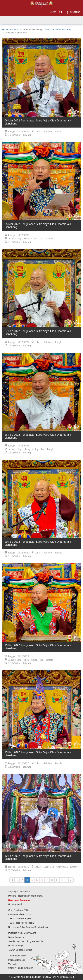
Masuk (53, 12)
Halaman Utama (10, 30)
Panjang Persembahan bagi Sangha (25, 896)
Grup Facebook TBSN (19, 910)
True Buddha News (17, 956)
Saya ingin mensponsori (20, 892)
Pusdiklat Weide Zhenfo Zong (22, 933)
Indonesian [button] (74, 12)
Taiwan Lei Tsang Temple (20, 950)
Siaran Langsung (16, 937)
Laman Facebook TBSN (20, 914)
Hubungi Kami (15, 904)
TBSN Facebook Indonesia (21, 923)
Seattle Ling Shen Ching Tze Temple (26, 941)
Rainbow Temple (16, 946)
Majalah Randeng (17, 960)
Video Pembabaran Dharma (58, 30)
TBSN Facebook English (20, 919)
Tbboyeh (12, 964)
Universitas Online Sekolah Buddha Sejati (28, 927)
